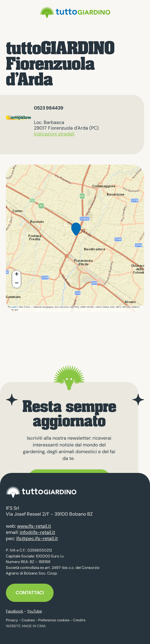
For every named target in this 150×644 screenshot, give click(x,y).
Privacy (12, 620)
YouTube (34, 611)
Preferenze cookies (54, 620)
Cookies (28, 620)
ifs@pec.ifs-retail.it (37, 538)
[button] (76, 234)
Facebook (15, 611)
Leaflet (12, 307)
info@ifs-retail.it (37, 532)
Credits (79, 620)
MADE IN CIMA (34, 626)
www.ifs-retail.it (34, 526)
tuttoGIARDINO (75, 12)
